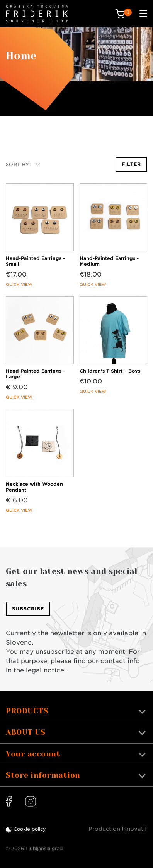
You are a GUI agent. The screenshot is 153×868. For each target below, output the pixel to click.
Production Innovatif (118, 829)
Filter (131, 164)
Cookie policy (30, 829)
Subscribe (28, 609)
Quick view (19, 284)
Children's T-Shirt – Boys (110, 371)
